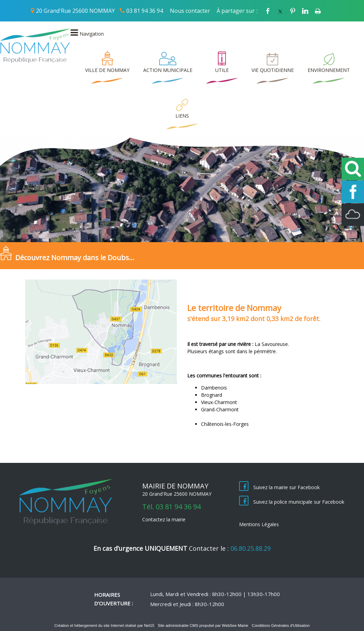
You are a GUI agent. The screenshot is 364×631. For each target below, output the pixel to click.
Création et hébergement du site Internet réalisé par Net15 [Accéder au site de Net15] (104, 625)
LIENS (182, 116)
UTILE (222, 70)
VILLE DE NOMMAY (107, 70)
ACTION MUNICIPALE (168, 70)
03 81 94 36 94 (145, 11)
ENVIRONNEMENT (329, 70)
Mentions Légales (259, 524)
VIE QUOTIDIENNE (273, 70)
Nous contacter (190, 11)
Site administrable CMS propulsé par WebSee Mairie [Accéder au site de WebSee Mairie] (203, 625)
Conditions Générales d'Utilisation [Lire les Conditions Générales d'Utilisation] (281, 625)
